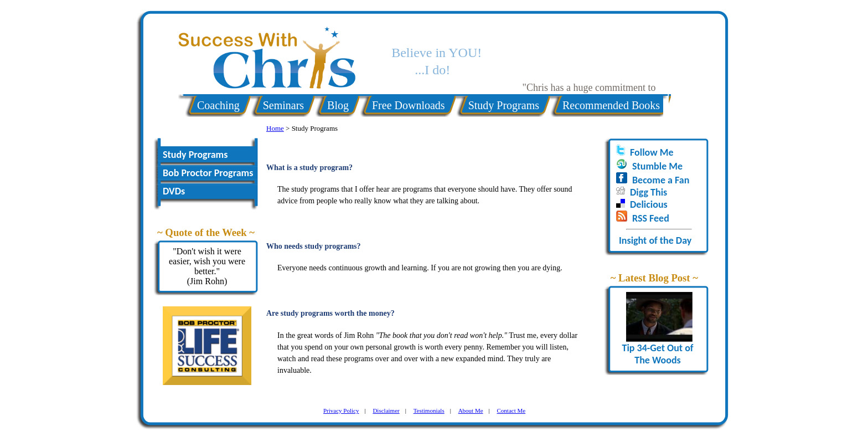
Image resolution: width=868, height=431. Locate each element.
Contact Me (512, 411)
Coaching (218, 105)
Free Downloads (409, 105)
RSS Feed (651, 218)
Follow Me (652, 152)
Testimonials (429, 411)
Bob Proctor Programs (208, 173)
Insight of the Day (655, 240)
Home (275, 128)
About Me (471, 411)
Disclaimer (386, 411)
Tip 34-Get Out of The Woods (657, 349)
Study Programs (504, 105)
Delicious (649, 204)
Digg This (649, 192)
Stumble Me (657, 166)
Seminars (283, 105)
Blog (338, 105)
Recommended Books (611, 105)
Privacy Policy (341, 411)
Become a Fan (661, 180)
